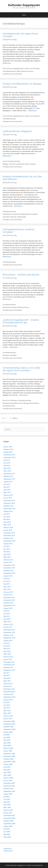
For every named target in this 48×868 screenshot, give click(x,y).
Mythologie (22, 217)
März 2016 (7, 525)
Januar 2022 (8, 447)
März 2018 (7, 471)
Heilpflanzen (7, 214)
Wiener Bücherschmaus (25, 71)
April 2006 (7, 837)
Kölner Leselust (30, 164)
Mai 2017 (7, 487)
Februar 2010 (8, 716)
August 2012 (8, 640)
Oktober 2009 (8, 727)
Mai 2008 (7, 770)
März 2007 (7, 807)
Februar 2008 (8, 778)
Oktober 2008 (8, 759)
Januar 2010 (8, 719)
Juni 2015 (7, 549)
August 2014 (8, 576)
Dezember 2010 (9, 689)
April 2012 (7, 651)
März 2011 (7, 681)
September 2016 (9, 509)
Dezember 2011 (9, 662)
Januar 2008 (8, 780)
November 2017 (9, 474)
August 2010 (8, 700)
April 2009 (7, 743)
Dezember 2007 (9, 783)
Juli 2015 (7, 546)
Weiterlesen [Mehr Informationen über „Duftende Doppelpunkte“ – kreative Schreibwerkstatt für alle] (14, 347)
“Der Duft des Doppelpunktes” (13, 68)
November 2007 (9, 786)
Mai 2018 (7, 465)
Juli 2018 (7, 460)
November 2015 (9, 535)
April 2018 (7, 468)
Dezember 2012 (9, 630)
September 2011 (9, 670)
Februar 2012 (8, 657)
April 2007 (7, 805)
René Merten (34, 403)
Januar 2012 (8, 659)
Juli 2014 (7, 579)
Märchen (14, 217)
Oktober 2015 (8, 538)
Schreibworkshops (9, 71)
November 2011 (9, 665)
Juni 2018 (7, 463)
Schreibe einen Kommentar (12, 74)
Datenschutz (8, 851)
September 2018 (9, 457)
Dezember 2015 (9, 533)
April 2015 (7, 554)
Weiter (16, 418)
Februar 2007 (8, 810)
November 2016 (9, 503)
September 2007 (9, 791)
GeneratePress (38, 865)
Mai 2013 (7, 616)
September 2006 (9, 824)
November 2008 (9, 756)
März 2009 (7, 745)
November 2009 (9, 724)
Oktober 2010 (8, 694)
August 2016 (8, 511)
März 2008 (7, 775)
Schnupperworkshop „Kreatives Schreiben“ (19, 231)
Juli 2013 (7, 611)
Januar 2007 (8, 813)
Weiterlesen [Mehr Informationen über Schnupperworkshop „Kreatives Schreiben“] (7, 257)
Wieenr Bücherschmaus (21, 307)
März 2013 (7, 622)
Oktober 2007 (8, 789)
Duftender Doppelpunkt (24, 5)
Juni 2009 (7, 737)
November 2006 (9, 818)
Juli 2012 (7, 643)
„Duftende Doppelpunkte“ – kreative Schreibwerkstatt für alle (21, 321)
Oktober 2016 (8, 506)
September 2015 (9, 541)
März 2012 (7, 654)
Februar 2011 (8, 684)
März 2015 (7, 557)
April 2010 (7, 710)
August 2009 (8, 732)
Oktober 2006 (8, 821)
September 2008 (9, 762)
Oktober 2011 (8, 667)
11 (11, 418)
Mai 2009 (7, 740)
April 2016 (7, 522)
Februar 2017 (8, 495)
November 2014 (9, 568)
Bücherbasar (7, 307)
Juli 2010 (7, 702)
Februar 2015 (8, 560)
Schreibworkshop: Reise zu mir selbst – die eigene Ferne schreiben (22, 369)
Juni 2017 (7, 484)
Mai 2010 (7, 708)
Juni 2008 (7, 767)
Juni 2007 (7, 799)
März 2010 (7, 713)
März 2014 (7, 589)
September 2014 (9, 573)
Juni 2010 (7, 705)
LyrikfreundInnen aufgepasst (17, 131)
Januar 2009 (8, 751)
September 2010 (9, 697)
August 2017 (8, 482)
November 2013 (9, 600)
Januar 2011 (8, 686)
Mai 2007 (7, 802)
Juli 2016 (7, 514)
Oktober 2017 (8, 476)
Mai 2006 (7, 834)
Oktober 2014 (8, 571)
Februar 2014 (8, 592)
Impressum (8, 849)
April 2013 (7, 619)
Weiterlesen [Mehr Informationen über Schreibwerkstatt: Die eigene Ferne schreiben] (7, 63)
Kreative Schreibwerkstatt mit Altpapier (22, 84)
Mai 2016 (7, 519)
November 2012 (9, 632)
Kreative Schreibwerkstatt (21, 214)
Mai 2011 (7, 675)
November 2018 (9, 455)
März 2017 (7, 492)
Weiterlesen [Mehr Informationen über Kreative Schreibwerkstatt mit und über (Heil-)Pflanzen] (18, 206)
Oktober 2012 (8, 635)
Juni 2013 (7, 614)
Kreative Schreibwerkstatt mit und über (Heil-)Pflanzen (22, 178)
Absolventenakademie (11, 403)
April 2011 (7, 678)
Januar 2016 (8, 530)
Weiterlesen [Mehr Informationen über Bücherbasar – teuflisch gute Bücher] (7, 299)
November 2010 (9, 692)
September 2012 (9, 638)
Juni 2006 (7, 832)
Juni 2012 (7, 646)
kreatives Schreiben (10, 355)
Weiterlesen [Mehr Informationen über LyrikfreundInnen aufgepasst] (7, 156)
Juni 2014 (7, 581)
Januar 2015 (8, 562)
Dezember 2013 (9, 597)
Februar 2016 (8, 527)
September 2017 (9, 479)
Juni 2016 (7, 517)
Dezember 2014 (9, 565)
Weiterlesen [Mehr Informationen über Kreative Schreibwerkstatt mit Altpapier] (33, 111)
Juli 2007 (7, 797)
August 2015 (8, 544)
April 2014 (7, 587)
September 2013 (9, 605)
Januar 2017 (8, 498)
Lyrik (4, 161)
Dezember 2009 (9, 721)
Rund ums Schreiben (32, 68)
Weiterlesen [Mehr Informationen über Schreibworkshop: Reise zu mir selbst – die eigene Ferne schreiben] (24, 395)
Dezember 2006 (9, 815)
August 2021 (8, 452)
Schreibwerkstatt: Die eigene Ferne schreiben (20, 35)
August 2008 (8, 764)
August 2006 (8, 826)
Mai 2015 (7, 552)
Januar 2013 (8, 627)
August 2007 (8, 794)
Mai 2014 (7, 584)
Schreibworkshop (9, 406)
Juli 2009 (7, 735)
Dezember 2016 (9, 501)
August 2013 (8, 608)
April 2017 (7, 490)
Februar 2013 (8, 624)
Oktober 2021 (8, 449)
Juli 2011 (7, 673)
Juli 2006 (7, 829)
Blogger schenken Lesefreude (13, 164)
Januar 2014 (8, 595)
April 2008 (7, 772)
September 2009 (9, 729)
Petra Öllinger (24, 403)
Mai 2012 (7, 649)
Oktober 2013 (8, 603)
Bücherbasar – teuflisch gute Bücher (21, 275)
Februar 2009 (8, 748)
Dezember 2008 (9, 754)
